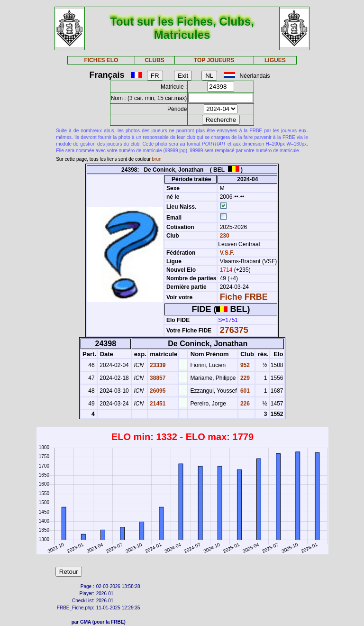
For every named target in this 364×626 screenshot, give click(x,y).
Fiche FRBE (244, 297)
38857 (157, 378)
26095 (157, 391)
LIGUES (275, 60)
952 (244, 365)
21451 (157, 404)
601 (244, 391)
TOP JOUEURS (214, 60)
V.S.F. (227, 253)
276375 (234, 330)
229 (244, 378)
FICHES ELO (101, 60)
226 (244, 404)
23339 (157, 365)
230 (223, 236)
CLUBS (154, 60)
